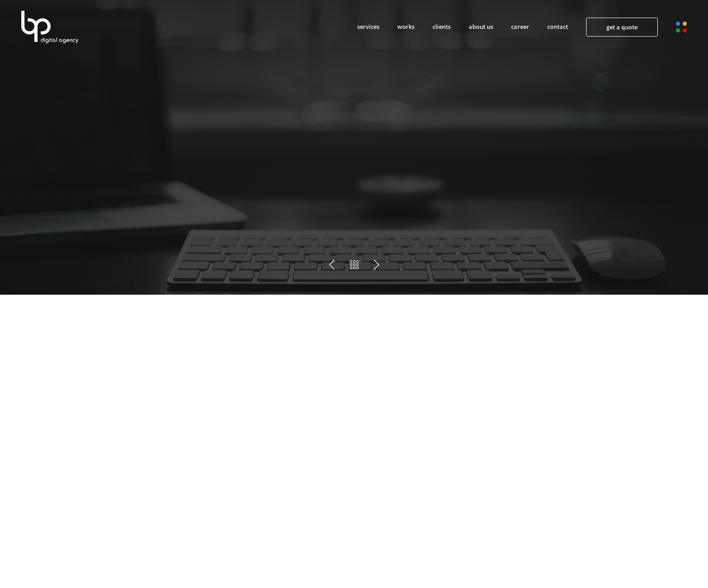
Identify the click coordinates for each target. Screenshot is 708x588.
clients (442, 27)
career (520, 27)
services (368, 27)
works (406, 27)
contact (558, 27)
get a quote (622, 27)
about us (481, 27)
